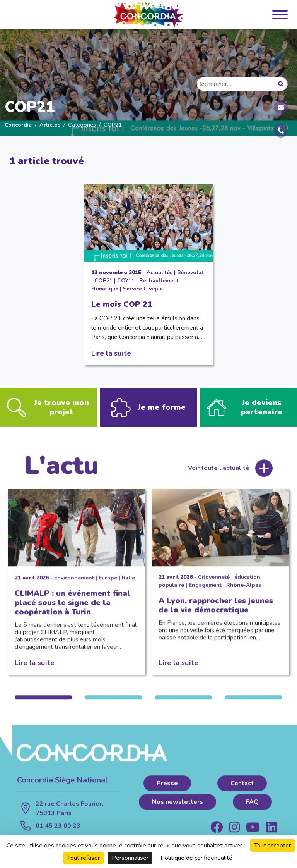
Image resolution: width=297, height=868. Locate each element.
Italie (128, 583)
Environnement (74, 583)
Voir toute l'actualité (219, 473)
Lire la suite (111, 353)
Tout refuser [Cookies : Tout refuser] (84, 858)
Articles (50, 125)
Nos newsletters (178, 807)
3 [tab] (183, 702)
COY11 (126, 281)
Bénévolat (190, 272)
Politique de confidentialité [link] (196, 858)
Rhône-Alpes (244, 590)
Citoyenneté (214, 582)
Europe (108, 583)
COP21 (103, 281)
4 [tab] (253, 702)
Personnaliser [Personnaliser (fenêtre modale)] (130, 858)
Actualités (160, 272)
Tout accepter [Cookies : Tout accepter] (272, 846)
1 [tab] (44, 702)
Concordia (18, 125)
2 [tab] (114, 702)
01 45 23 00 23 (58, 831)
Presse (167, 788)
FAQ (252, 807)
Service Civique (143, 289)
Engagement (205, 590)
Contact (242, 788)
